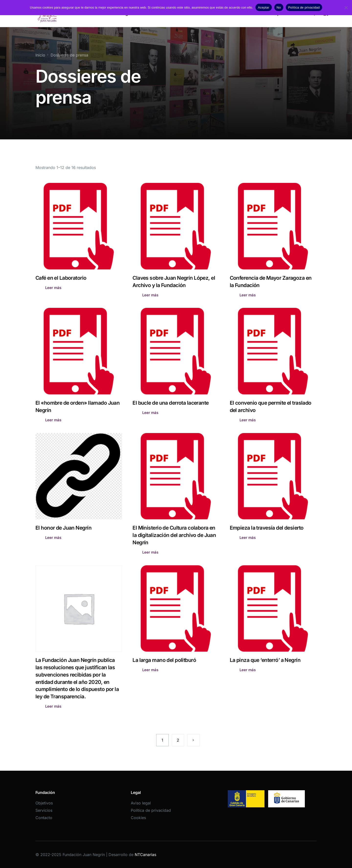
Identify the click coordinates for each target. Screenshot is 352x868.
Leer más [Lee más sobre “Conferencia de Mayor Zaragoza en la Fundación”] (248, 295)
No (279, 7)
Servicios (44, 810)
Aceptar (264, 7)
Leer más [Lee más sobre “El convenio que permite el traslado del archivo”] (248, 420)
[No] (346, 8)
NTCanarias (145, 855)
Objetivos (44, 803)
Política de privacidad (151, 810)
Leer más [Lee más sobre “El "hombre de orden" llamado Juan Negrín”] (53, 420)
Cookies (138, 818)
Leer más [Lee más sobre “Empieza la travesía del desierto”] (248, 538)
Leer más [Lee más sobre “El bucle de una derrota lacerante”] (150, 413)
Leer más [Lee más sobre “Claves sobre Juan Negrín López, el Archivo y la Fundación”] (150, 295)
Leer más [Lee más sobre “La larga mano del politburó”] (150, 670)
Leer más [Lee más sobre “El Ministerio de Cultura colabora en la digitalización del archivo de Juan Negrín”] (150, 552)
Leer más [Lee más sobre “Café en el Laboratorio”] (53, 288)
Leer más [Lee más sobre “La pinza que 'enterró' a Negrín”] (248, 670)
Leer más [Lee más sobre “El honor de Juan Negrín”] (53, 538)
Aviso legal (141, 803)
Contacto (44, 818)
